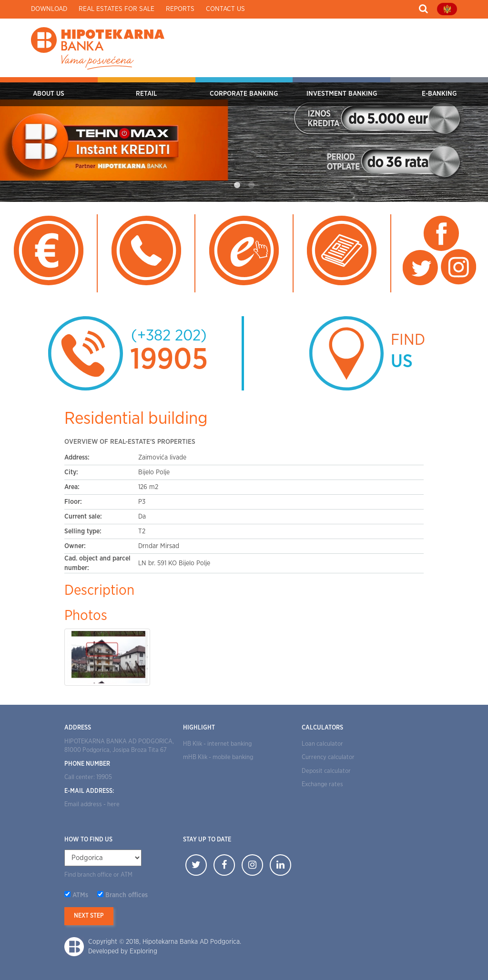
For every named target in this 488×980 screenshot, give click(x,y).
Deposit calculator (326, 771)
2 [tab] (251, 185)
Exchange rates (322, 785)
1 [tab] (237, 185)
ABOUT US (49, 94)
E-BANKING (439, 94)
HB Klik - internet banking (217, 744)
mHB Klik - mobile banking (218, 757)
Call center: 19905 (88, 777)
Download (49, 9)
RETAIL (146, 94)
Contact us (225, 9)
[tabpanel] (244, 140)
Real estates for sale (117, 9)
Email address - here (92, 805)
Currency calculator (328, 757)
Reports (180, 9)
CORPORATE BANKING (244, 94)
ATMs (80, 895)
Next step (89, 916)
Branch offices (127, 895)
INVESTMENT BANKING (342, 94)
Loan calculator (322, 744)
